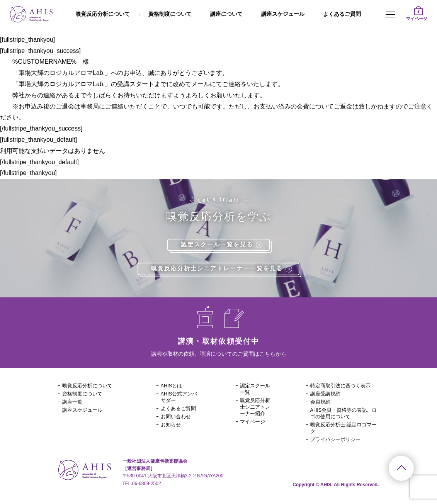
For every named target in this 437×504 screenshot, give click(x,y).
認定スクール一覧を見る (224, 245)
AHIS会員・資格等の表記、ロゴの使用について (344, 416)
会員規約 (321, 404)
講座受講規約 (326, 395)
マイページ (253, 432)
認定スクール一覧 (253, 390)
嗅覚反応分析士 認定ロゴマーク (343, 431)
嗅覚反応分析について (103, 14)
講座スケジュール (283, 14)
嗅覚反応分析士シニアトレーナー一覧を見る (225, 270)
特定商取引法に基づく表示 (343, 387)
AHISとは (173, 387)
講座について (226, 14)
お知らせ (172, 428)
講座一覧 (73, 404)
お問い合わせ (177, 419)
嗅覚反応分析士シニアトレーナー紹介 (253, 413)
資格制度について (170, 14)
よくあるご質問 (342, 14)
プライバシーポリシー (337, 443)
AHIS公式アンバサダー (181, 399)
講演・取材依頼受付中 (219, 342)
